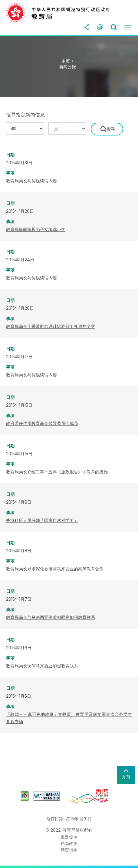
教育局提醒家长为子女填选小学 (36, 229)
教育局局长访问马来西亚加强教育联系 (42, 666)
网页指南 (69, 850)
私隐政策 (69, 843)
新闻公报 (67, 67)
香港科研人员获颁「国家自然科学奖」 (42, 520)
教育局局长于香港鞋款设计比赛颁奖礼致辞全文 (51, 326)
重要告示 (69, 837)
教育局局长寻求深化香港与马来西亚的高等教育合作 (55, 569)
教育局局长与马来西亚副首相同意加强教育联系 (51, 617)
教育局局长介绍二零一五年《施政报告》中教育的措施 (57, 472)
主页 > (67, 61)
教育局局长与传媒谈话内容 (31, 181)
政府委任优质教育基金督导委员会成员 (42, 423)
